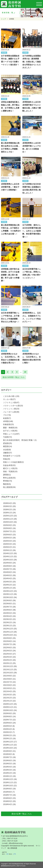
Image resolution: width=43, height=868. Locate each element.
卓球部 (4, 53)
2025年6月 (9, 535)
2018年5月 (9, 801)
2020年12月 (10, 704)
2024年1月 (9, 588)
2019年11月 (10, 745)
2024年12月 (10, 553)
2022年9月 (9, 638)
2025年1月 (9, 550)
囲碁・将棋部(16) (10, 428)
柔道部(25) (7, 443)
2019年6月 (9, 761)
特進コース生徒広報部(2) (13, 462)
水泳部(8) (7, 450)
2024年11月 (10, 557)
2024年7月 (9, 569)
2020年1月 (9, 739)
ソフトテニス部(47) (11, 403)
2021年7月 (9, 682)
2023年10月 (10, 597)
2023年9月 (9, 600)
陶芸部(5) (7, 484)
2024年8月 (9, 566)
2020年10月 (10, 710)
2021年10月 (10, 673)
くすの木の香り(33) (11, 396)
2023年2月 (9, 622)
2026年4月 (9, 503)
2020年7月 (9, 720)
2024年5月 (9, 575)
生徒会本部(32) (9, 465)
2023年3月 (9, 619)
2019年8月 (9, 754)
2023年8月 (9, 604)
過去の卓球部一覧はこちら (14, 377)
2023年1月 (9, 626)
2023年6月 (9, 610)
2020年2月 (9, 735)
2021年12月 (10, 666)
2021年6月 (9, 685)
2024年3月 (9, 582)
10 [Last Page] (25, 372)
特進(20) (7, 459)
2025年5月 (9, 538)
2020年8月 (9, 717)
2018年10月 (10, 786)
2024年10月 (10, 560)
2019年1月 (9, 776)
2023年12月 (10, 591)
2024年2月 (9, 585)
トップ (3, 19)
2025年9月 (9, 525)
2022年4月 (9, 654)
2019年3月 (9, 770)
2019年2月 (9, 773)
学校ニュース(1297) (11, 434)
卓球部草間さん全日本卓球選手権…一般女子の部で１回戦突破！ (10, 187)
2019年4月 (9, 767)
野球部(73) (7, 481)
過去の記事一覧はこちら (22, 814)
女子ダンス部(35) (10, 431)
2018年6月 (9, 798)
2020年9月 (9, 713)
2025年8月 (9, 528)
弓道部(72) (7, 437)
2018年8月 (9, 792)
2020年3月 (9, 732)
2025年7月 (9, 531)
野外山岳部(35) (9, 478)
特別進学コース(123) (12, 456)
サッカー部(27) (9, 399)
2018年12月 (10, 779)
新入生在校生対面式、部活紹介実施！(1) (20, 440)
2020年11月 (10, 707)
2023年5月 (9, 613)
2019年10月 (10, 748)
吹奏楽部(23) (8, 424)
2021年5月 (9, 688)
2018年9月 (9, 789)
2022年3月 (9, 657)
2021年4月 (9, 691)
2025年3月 (9, 544)
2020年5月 (9, 726)
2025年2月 (9, 547)
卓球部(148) (8, 421)
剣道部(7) (7, 418)
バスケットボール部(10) (13, 406)
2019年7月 (9, 757)
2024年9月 (9, 563)
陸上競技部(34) (9, 487)
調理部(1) (7, 475)
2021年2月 (9, 698)
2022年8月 (9, 641)
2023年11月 (10, 594)
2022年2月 (9, 660)
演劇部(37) (7, 453)
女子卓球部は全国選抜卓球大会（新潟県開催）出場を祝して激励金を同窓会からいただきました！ (32, 62)
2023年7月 (9, 607)
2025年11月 (10, 519)
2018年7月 (9, 795)
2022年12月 (10, 629)
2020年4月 (9, 729)
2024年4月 (9, 578)
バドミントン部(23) (11, 409)
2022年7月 (9, 644)
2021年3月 (9, 695)
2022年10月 (10, 635)
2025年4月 (9, 541)
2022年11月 (10, 632)
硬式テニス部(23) (10, 468)
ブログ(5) (7, 415)
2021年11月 (10, 670)
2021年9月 (9, 676)
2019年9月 (9, 751)
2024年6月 (9, 572)
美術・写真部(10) (10, 472)
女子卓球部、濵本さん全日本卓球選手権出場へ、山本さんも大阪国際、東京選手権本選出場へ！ (32, 231)
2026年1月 (9, 513)
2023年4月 (9, 616)
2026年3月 (9, 506)
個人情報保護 (12, 848)
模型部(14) (7, 446)
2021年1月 (9, 701)
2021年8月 (9, 679)
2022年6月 (9, 648)
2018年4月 (9, 804)
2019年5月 (9, 764)
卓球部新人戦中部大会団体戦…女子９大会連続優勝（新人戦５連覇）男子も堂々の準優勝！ (10, 275)
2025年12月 (10, 516)
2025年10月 (10, 522)
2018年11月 (10, 782)
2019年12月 (10, 742)
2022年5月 (9, 651)
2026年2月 (9, 510)
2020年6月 (9, 723)
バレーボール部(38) (11, 412)
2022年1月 (9, 663)
